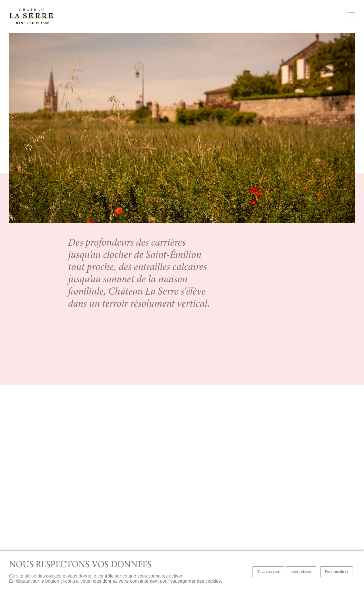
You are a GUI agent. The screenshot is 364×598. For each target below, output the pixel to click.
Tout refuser (301, 572)
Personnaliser (337, 572)
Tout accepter (268, 572)
